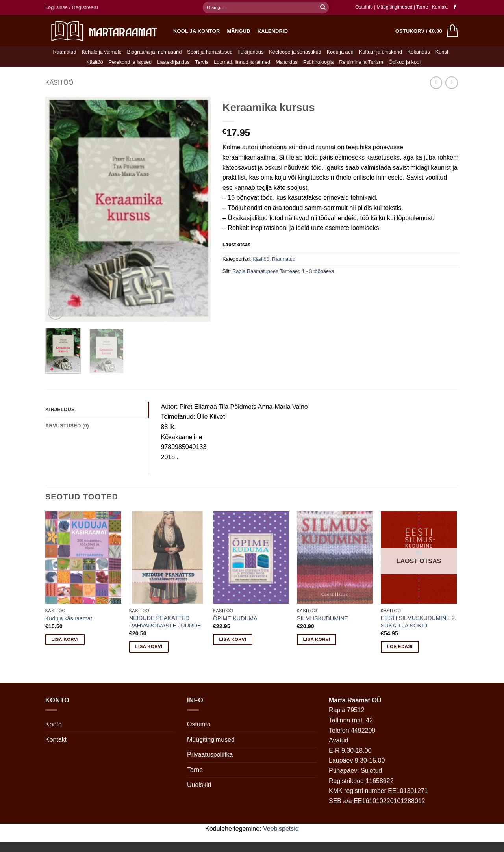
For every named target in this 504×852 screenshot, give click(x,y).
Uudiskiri (199, 785)
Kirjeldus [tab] (60, 409)
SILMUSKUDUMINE (322, 618)
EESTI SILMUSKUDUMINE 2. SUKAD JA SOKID (419, 622)
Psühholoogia (319, 62)
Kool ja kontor (197, 31)
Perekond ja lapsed (130, 62)
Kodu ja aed (340, 52)
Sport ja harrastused (210, 52)
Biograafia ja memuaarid (155, 52)
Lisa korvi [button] (65, 639)
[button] (72, 7)
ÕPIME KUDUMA (235, 618)
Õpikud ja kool (405, 62)
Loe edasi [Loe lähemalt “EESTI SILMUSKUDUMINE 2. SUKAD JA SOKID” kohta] (400, 646)
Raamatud (65, 52)
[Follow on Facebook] (455, 7)
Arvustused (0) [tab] (67, 426)
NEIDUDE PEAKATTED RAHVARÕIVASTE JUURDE (165, 622)
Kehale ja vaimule (102, 52)
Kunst (442, 52)
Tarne (423, 7)
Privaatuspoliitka (210, 755)
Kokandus (419, 52)
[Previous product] (451, 83)
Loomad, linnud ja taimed (242, 62)
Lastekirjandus (173, 62)
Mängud (239, 31)
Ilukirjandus (251, 52)
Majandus (287, 62)
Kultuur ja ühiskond (381, 52)
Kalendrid (273, 31)
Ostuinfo (364, 7)
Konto (54, 724)
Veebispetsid (281, 829)
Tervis (202, 62)
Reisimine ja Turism (361, 62)
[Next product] (436, 83)
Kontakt (440, 7)
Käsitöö (95, 62)
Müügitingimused (395, 7)
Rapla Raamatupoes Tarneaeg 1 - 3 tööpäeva (283, 271)
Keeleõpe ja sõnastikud (295, 52)
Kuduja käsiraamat (69, 618)
